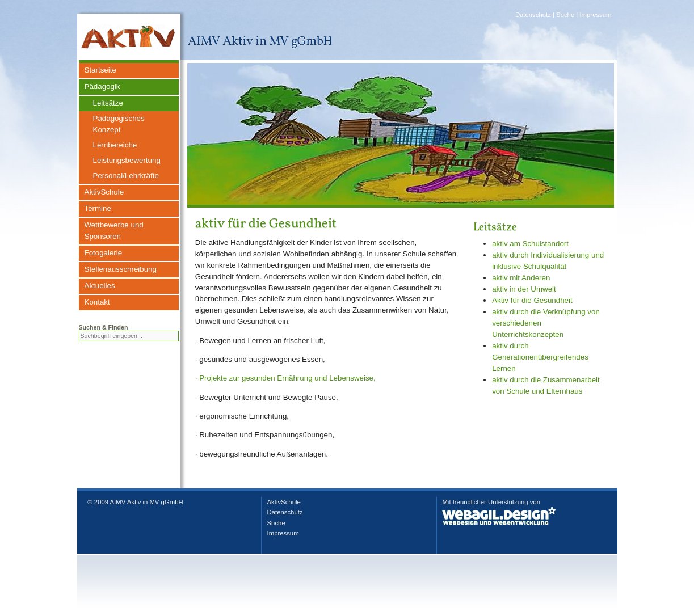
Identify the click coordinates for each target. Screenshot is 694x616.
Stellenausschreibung (121, 269)
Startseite (100, 70)
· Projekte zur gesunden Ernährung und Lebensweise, (285, 378)
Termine (98, 208)
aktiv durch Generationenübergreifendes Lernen (540, 357)
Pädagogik (102, 87)
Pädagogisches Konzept (119, 124)
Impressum (595, 15)
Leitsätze (108, 103)
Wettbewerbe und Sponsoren (114, 231)
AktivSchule (104, 192)
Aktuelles (100, 286)
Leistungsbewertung (127, 160)
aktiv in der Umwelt (524, 289)
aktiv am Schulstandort (530, 244)
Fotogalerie (104, 253)
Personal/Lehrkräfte (126, 176)
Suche (565, 15)
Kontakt (97, 302)
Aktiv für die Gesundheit (532, 300)
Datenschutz (533, 15)
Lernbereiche (115, 145)
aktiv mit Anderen (521, 278)
